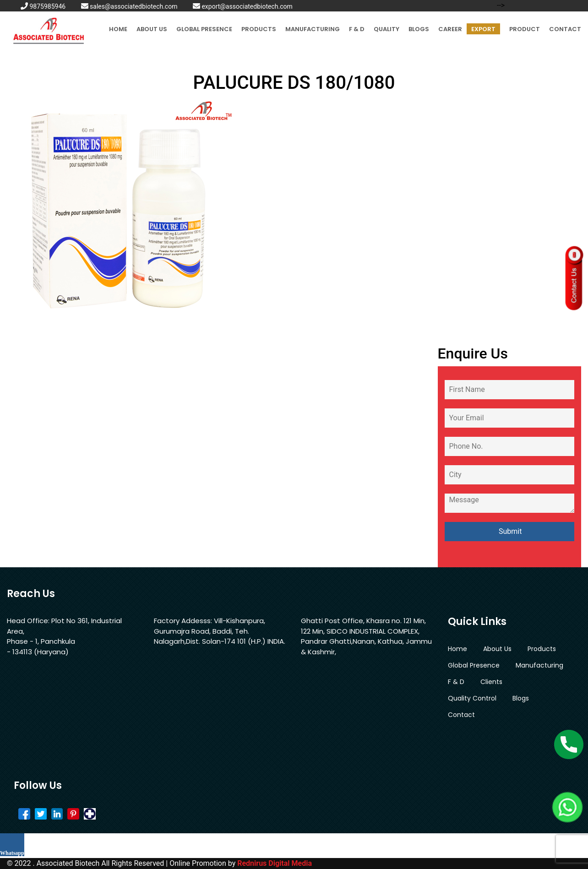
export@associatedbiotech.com (243, 6)
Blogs (419, 29)
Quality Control (472, 698)
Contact (565, 29)
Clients (491, 682)
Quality (387, 29)
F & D (357, 29)
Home (118, 29)
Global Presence (204, 29)
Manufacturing (313, 29)
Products (259, 29)
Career (450, 29)
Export (483, 29)
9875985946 (43, 6)
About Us (152, 29)
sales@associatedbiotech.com (129, 6)
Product (525, 29)
